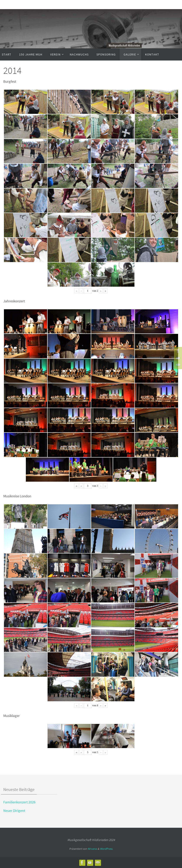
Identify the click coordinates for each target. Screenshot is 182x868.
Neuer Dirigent (14, 811)
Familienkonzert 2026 (19, 802)
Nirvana (92, 849)
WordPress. (106, 849)
